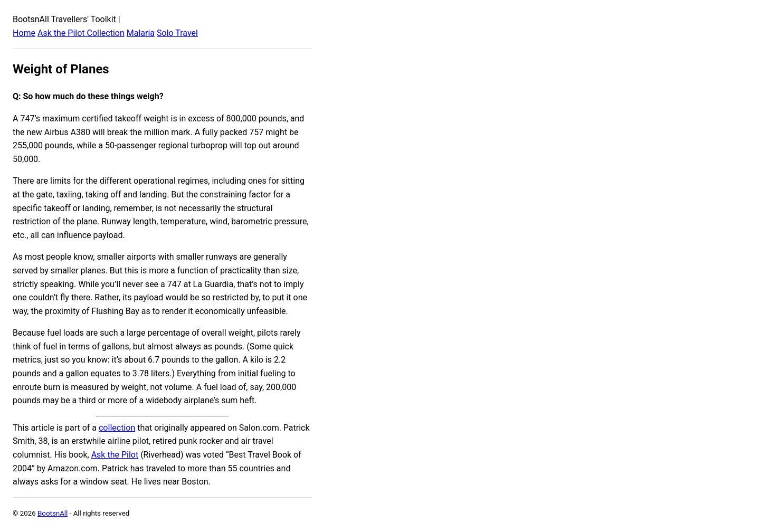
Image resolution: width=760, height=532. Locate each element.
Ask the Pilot (115, 455)
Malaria (141, 33)
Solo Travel (177, 33)
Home (24, 33)
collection (117, 428)
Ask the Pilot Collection (81, 33)
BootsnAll (53, 513)
